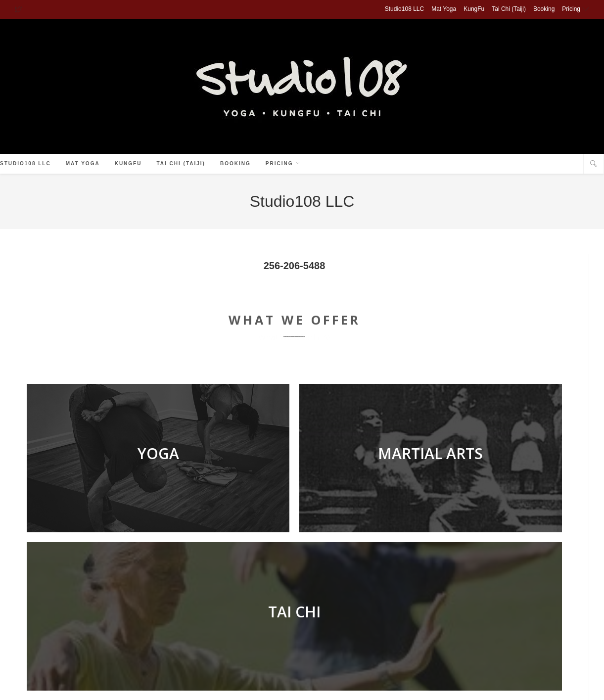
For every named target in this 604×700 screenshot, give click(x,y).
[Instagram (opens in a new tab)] (572, 165)
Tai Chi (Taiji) (509, 9)
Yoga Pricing (346, 688)
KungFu (474, 9)
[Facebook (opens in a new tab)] (560, 165)
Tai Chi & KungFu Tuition (402, 688)
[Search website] (594, 164)
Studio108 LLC (404, 9)
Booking (544, 9)
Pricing (576, 9)
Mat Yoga (444, 9)
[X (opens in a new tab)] (20, 9)
